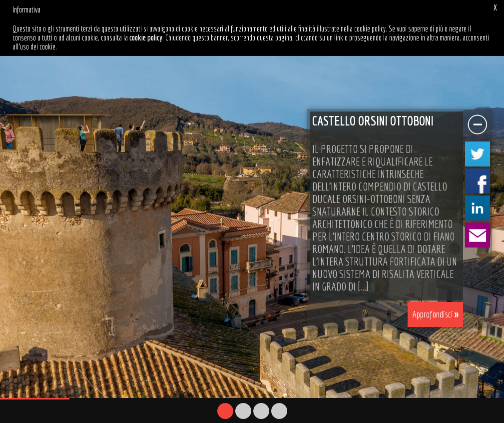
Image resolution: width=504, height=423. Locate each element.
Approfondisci (433, 312)
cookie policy (146, 37)
